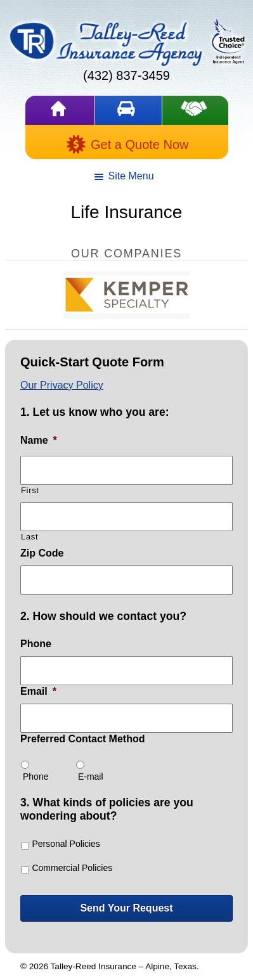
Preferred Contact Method (82, 739)
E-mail (91, 777)
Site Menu (123, 178)
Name (39, 440)
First (30, 490)
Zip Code (42, 553)
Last (29, 537)
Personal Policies (66, 844)
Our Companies (126, 254)
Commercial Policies (72, 868)
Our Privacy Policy (62, 385)
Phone (36, 644)
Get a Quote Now (127, 145)
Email (38, 691)
